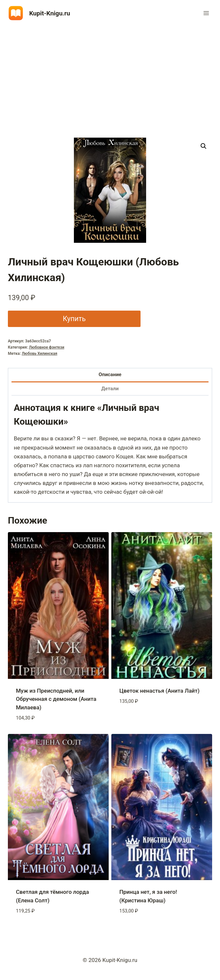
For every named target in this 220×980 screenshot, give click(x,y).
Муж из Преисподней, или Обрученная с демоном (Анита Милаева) (56, 699)
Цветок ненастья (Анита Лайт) (160, 691)
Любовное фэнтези (47, 347)
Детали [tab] (110, 389)
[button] (204, 146)
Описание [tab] (110, 375)
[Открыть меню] (206, 13)
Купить (74, 319)
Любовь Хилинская (39, 354)
